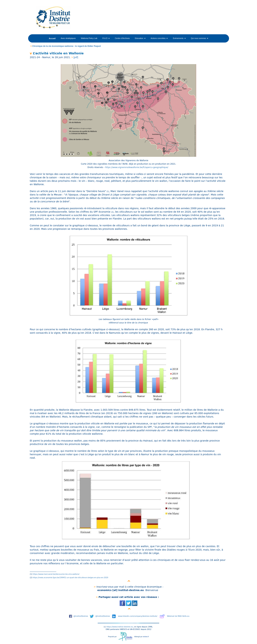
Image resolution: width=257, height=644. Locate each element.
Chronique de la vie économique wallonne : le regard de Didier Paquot (67, 46)
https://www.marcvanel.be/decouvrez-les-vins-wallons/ (56, 574)
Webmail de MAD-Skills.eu (178, 616)
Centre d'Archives (122, 38)
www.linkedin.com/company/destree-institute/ (138, 616)
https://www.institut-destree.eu (120, 627)
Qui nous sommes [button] (200, 38)
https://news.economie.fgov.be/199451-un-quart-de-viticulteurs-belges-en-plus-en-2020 (70, 578)
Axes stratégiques (68, 38)
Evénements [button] (179, 38)
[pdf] (76, 57)
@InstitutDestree (81, 616)
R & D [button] (106, 38)
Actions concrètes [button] (159, 38)
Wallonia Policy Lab (89, 38)
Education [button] (140, 38)
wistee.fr (146, 637)
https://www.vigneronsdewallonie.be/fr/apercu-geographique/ (137, 167)
